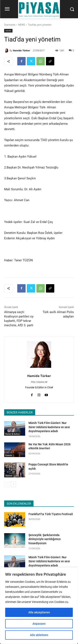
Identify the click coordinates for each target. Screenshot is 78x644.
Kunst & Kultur (13, 434)
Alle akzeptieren (39, 612)
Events (9, 455)
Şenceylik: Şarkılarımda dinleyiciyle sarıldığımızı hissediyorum (45, 539)
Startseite (10, 25)
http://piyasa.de (39, 382)
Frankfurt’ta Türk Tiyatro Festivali (51, 514)
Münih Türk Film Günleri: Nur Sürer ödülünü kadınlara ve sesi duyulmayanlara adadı (49, 427)
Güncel (9, 476)
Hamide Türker (22, 50)
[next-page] (13, 484)
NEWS (22, 25)
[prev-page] (7, 484)
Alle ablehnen (39, 635)
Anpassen (39, 624)
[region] (39, 606)
